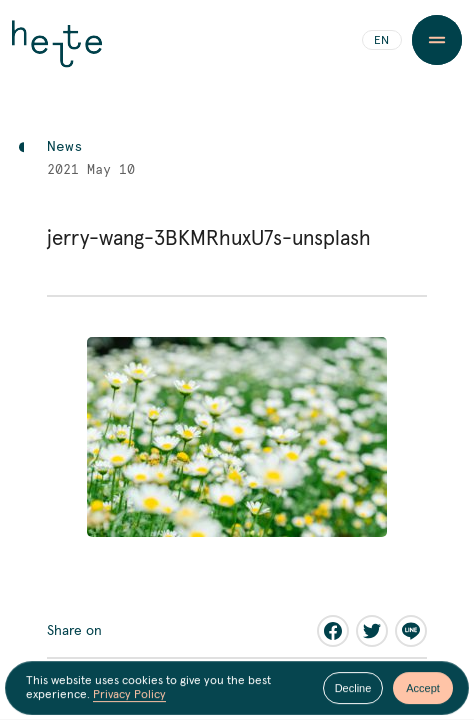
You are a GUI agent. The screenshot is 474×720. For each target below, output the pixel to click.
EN (381, 41)
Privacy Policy (129, 696)
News (65, 147)
